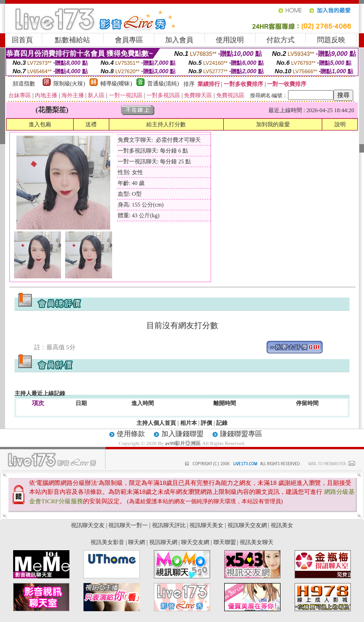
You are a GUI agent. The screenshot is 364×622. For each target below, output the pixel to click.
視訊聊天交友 (88, 525)
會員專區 (129, 40)
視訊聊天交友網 (247, 525)
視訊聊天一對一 (128, 525)
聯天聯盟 (225, 542)
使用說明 (230, 40)
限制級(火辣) (69, 84)
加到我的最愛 (273, 124)
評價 (206, 423)
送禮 (91, 124)
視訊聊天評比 (169, 525)
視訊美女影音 (107, 542)
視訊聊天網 (163, 542)
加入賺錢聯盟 (182, 434)
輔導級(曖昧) (116, 84)
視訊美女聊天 (257, 542)
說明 (340, 124)
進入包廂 (40, 124)
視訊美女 (282, 525)
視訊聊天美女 (206, 525)
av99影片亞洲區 (184, 443)
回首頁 (22, 40)
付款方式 (281, 40)
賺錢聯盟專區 (241, 434)
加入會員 (179, 40)
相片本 (189, 423)
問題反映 (331, 40)
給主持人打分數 (166, 124)
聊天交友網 (195, 542)
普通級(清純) (163, 84)
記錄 (222, 423)
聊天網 (136, 542)
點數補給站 (72, 40)
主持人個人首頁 (156, 423)
